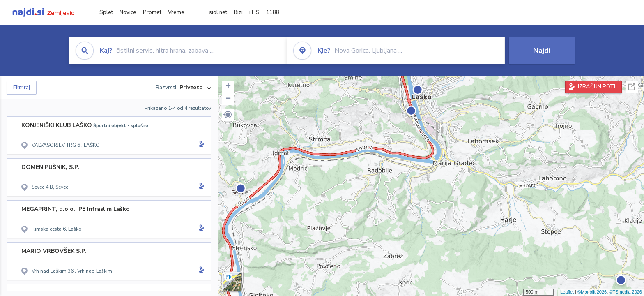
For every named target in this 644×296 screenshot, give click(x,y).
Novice (128, 12)
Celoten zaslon (632, 87)
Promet (152, 12)
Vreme (176, 12)
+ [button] (228, 87)
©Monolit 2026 (592, 292)
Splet (106, 12)
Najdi (542, 51)
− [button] (228, 99)
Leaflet (567, 292)
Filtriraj (22, 88)
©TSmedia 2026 (626, 292)
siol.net (218, 12)
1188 (273, 12)
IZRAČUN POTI (597, 87)
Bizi (238, 12)
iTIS (254, 12)
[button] (228, 115)
